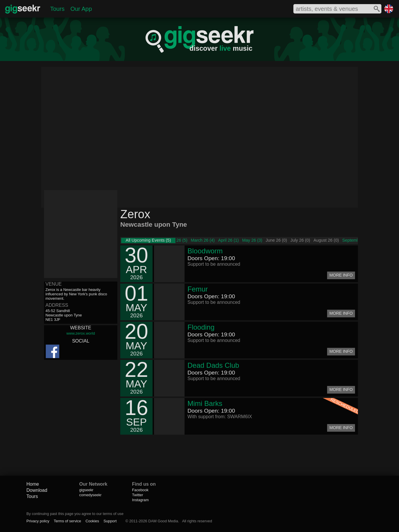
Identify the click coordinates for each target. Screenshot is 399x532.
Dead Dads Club (213, 365)
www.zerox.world (81, 333)
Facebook (140, 490)
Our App (81, 9)
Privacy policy (38, 521)
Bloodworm (205, 251)
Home (33, 484)
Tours (57, 9)
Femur (198, 289)
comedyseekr (90, 495)
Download (37, 490)
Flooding (201, 327)
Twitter (138, 495)
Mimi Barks (205, 403)
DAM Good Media (163, 521)
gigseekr (86, 490)
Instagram (140, 500)
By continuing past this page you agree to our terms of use (75, 514)
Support (110, 521)
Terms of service (67, 521)
